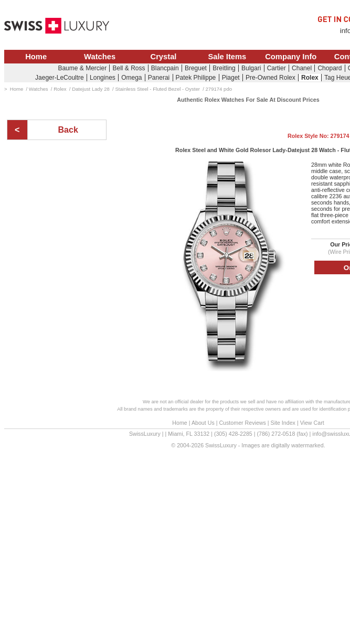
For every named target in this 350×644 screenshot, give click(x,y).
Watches (100, 57)
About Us (203, 423)
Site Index (283, 423)
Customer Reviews (242, 423)
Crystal (164, 57)
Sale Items (227, 57)
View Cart (312, 423)
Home (36, 57)
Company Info (291, 57)
